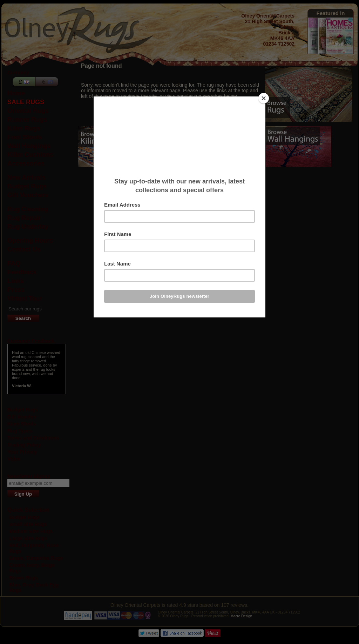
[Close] (264, 98)
